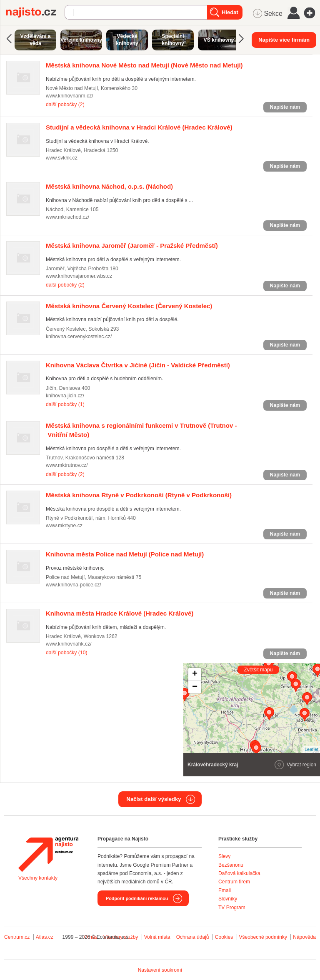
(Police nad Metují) (125, 554)
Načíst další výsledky (154, 799)
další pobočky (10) (66, 653)
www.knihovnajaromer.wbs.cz (79, 276)
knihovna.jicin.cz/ (65, 396)
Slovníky (228, 899)
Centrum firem (234, 882)
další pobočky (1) (65, 404)
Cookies (224, 937)
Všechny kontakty (38, 878)
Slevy (224, 856)
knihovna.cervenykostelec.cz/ (79, 337)
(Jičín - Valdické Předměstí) (138, 365)
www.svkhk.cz (62, 158)
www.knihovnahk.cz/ (69, 644)
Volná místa (157, 937)
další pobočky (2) (65, 105)
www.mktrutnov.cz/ (67, 465)
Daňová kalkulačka (239, 873)
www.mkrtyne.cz (64, 526)
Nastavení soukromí (160, 970)
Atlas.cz (45, 937)
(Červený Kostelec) (129, 306)
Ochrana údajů (193, 937)
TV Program (232, 908)
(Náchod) (109, 186)
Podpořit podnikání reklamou (137, 898)
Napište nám (285, 107)
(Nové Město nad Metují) (144, 65)
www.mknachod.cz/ (67, 217)
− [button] (195, 687)
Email (225, 890)
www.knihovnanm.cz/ (70, 96)
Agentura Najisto (48, 854)
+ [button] (195, 674)
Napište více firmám (284, 40)
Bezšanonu (231, 865)
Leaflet (311, 749)
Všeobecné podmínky (263, 937)
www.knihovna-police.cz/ (74, 585)
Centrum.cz (17, 937)
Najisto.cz (35, 12)
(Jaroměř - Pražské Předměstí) (132, 246)
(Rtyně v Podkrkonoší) (139, 495)
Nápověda (304, 937)
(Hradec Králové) (139, 127)
